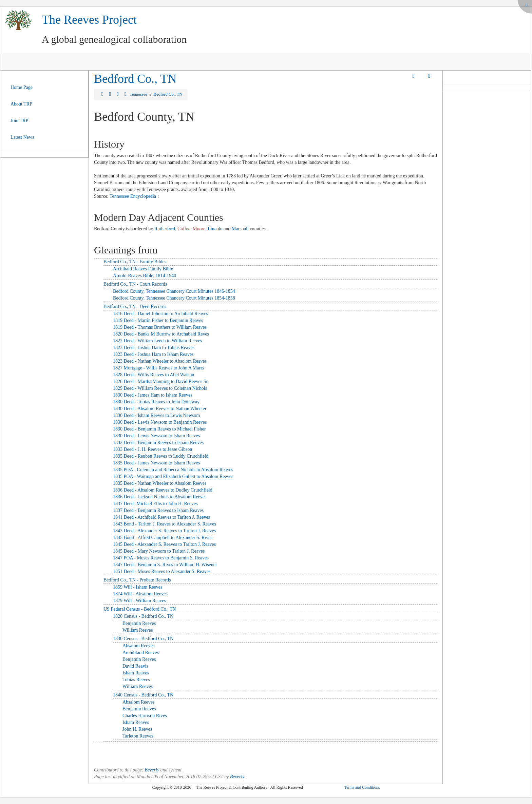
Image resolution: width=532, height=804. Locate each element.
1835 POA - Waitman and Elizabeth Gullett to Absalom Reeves (173, 476)
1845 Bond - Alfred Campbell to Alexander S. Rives (163, 538)
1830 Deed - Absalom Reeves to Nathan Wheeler (160, 409)
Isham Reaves (136, 673)
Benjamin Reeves (139, 623)
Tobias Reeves (136, 680)
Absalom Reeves (138, 646)
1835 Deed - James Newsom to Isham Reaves (156, 463)
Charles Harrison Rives (145, 716)
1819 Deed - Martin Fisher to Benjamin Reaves (158, 320)
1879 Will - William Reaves (139, 601)
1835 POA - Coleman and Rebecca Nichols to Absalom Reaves (173, 470)
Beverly (152, 770)
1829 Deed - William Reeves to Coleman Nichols (160, 388)
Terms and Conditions (362, 787)
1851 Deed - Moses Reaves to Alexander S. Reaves (162, 571)
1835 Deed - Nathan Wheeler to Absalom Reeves (160, 483)
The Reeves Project (89, 20)
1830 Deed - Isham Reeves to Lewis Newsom (156, 415)
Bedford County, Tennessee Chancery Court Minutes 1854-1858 (174, 298)
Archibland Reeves (141, 653)
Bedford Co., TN (135, 79)
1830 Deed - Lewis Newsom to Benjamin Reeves (160, 422)
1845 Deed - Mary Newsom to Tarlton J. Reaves (159, 551)
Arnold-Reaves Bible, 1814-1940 (145, 276)
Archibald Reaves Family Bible (143, 269)
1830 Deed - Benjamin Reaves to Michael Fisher (159, 429)
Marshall (240, 229)
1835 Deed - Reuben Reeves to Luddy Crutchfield (161, 456)
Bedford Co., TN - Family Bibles (135, 262)
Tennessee (139, 94)
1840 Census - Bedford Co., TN (143, 695)
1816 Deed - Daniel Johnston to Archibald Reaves (160, 314)
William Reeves (138, 630)
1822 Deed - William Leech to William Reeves (157, 341)
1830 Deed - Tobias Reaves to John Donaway (156, 402)
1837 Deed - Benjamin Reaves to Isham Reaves (158, 510)
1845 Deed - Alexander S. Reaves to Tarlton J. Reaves (164, 544)
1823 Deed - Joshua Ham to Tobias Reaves (154, 348)
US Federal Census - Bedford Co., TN (140, 609)
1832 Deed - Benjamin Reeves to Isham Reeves (158, 443)
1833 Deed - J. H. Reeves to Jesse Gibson (153, 449)
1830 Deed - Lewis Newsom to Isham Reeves (156, 436)
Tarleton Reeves (138, 736)
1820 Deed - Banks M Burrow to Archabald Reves (161, 334)
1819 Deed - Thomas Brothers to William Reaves (160, 327)
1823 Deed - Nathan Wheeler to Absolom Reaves (160, 361)
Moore (199, 229)
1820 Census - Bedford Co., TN (143, 616)
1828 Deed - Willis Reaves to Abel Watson (154, 375)
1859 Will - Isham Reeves (138, 587)
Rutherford (165, 229)
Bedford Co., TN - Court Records (135, 284)
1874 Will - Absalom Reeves (140, 594)
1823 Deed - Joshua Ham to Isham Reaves (153, 354)
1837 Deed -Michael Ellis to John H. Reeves (155, 504)
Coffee (184, 229)
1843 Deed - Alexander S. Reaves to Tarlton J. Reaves (164, 531)
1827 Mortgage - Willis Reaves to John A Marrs (158, 368)
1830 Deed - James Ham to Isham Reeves (153, 395)
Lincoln (215, 229)
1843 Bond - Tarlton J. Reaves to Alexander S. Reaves (165, 524)
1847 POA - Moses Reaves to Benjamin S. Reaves (161, 558)
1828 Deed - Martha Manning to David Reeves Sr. (161, 381)
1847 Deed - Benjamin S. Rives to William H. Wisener (165, 565)
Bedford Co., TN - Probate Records (137, 580)
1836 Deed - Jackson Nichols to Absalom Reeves (160, 497)
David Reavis (135, 666)
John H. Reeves (137, 729)
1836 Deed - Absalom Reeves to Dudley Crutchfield (163, 490)
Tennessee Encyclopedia (133, 196)
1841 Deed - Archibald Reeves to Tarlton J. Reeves (161, 517)
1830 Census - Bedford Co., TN (143, 639)
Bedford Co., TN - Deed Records (135, 307)
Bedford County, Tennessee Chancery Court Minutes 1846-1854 (174, 291)
